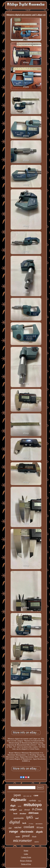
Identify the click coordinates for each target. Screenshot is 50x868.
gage (10, 828)
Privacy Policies (26, 861)
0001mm (34, 813)
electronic (27, 832)
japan (17, 795)
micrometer (22, 840)
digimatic (19, 800)
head (15, 814)
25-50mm (31, 824)
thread (27, 810)
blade (34, 837)
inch (24, 823)
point (20, 806)
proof (26, 836)
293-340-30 (27, 796)
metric (37, 842)
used (21, 810)
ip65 (30, 817)
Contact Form (26, 857)
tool (37, 818)
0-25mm (37, 809)
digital (15, 822)
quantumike (19, 818)
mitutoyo (33, 805)
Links (26, 854)
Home (26, 851)
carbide (32, 800)
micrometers (39, 824)
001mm (40, 827)
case (36, 795)
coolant (29, 827)
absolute (23, 814)
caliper (13, 810)
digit (13, 806)
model (18, 837)
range (14, 831)
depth (39, 832)
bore (40, 801)
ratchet (18, 827)
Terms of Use (26, 864)
